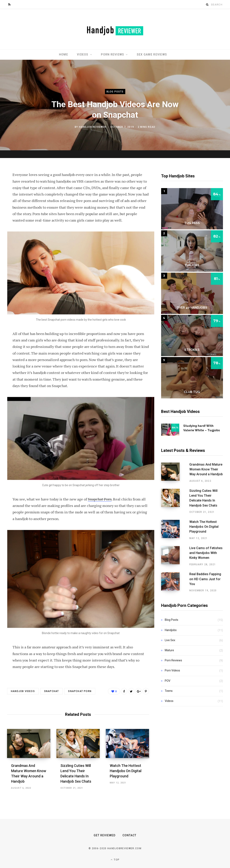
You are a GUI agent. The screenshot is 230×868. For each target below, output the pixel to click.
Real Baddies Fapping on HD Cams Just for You (201, 573)
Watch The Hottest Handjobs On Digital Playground (126, 771)
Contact (129, 835)
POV (168, 674)
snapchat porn (80, 691)
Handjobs (171, 623)
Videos (83, 54)
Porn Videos (172, 664)
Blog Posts (115, 92)
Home (64, 54)
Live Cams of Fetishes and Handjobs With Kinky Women (202, 548)
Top (115, 860)
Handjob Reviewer (93, 127)
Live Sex (170, 633)
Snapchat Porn (100, 499)
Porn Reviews (112, 54)
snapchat (52, 691)
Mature (169, 643)
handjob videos (23, 691)
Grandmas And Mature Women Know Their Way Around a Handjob (200, 469)
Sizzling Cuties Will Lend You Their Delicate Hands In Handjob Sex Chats (201, 496)
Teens (169, 684)
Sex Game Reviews (152, 54)
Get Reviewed (105, 835)
